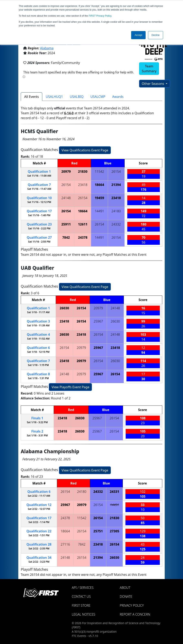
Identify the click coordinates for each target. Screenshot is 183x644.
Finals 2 (37, 431)
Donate (126, 597)
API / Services (83, 588)
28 (39, 544)
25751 (98, 531)
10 (39, 198)
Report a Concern (135, 614)
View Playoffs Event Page (70, 387)
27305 (114, 531)
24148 (66, 198)
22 (39, 531)
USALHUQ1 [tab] (54, 97)
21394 (116, 185)
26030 (64, 308)
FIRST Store (81, 605)
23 (39, 224)
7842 (66, 237)
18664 (99, 185)
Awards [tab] (118, 97)
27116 (65, 544)
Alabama (47, 48)
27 (39, 237)
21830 (83, 172)
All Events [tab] (32, 97)
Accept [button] (138, 35)
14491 (99, 211)
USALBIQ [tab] (77, 97)
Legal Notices (83, 614)
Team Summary (149, 69)
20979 (66, 172)
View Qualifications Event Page (85, 150)
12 (39, 505)
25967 (98, 321)
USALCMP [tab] (98, 97)
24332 (116, 224)
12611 (83, 224)
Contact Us (81, 597)
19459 (99, 198)
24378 (83, 237)
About (125, 588)
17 (39, 211)
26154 (116, 172)
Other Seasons (153, 84)
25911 (66, 224)
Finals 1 (37, 418)
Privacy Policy (100, 16)
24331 (114, 492)
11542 (99, 172)
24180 (116, 211)
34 (39, 558)
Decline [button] (156, 35)
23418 (83, 185)
